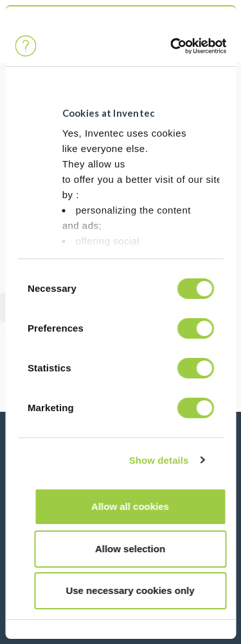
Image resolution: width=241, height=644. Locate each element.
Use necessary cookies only (130, 590)
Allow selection (130, 549)
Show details (159, 460)
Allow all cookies (130, 506)
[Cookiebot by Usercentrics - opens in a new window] (170, 46)
